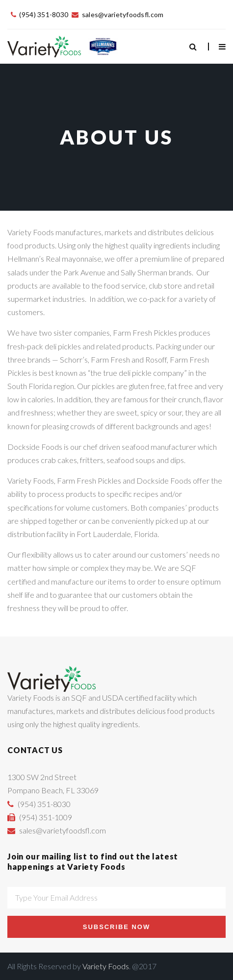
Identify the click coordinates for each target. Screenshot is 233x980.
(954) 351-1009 (46, 817)
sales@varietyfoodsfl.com (123, 14)
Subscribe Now (116, 927)
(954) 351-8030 (44, 14)
